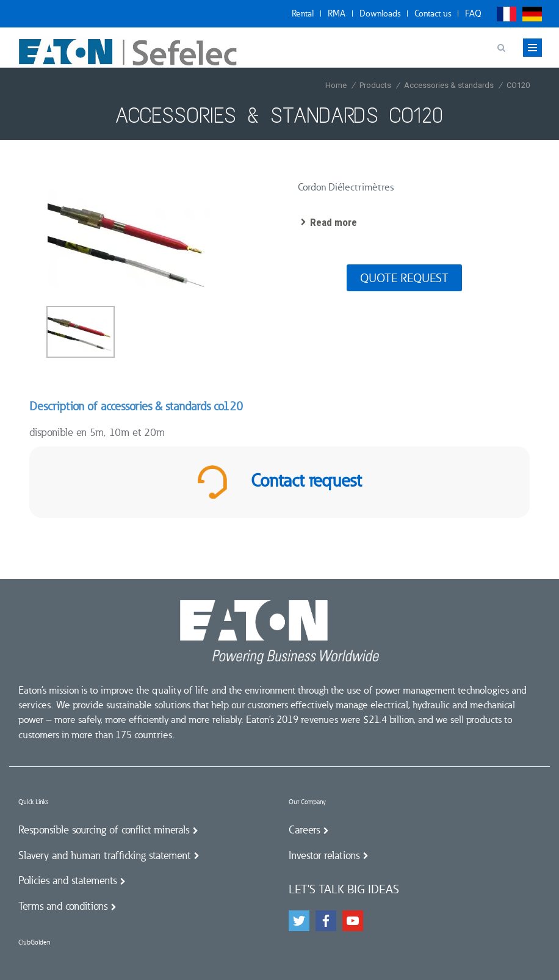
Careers (304, 830)
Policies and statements (67, 880)
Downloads (380, 13)
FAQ (473, 13)
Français (507, 14)
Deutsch (532, 14)
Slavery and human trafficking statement (104, 855)
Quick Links (33, 802)
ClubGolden (34, 942)
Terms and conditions (63, 906)
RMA (337, 13)
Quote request (404, 278)
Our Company (307, 802)
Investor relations (324, 855)
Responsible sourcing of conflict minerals (104, 830)
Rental (303, 13)
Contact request (279, 482)
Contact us (433, 13)
